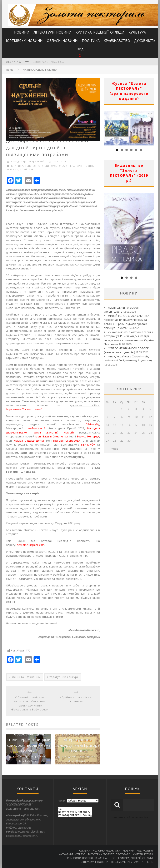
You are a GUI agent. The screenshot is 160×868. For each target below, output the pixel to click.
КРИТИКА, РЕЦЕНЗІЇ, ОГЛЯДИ (100, 32)
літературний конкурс (63, 677)
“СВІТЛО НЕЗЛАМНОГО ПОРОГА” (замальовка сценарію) (127, 350)
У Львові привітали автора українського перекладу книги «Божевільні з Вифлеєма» (29, 703)
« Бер (115, 449)
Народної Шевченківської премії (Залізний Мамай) (53, 430)
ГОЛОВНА (84, 851)
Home (10, 70)
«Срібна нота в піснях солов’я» (76, 699)
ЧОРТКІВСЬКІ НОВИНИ (24, 41)
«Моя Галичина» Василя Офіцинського (62, 62)
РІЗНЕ (149, 862)
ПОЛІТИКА (91, 41)
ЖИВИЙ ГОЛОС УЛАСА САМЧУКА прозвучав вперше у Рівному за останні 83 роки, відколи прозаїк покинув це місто (127, 322)
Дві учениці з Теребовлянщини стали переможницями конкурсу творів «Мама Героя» (29, 740)
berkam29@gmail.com (31, 545)
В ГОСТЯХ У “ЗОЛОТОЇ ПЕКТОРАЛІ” (109, 854)
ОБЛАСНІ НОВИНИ (62, 41)
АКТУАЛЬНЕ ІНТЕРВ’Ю (72, 854)
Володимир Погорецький (28, 161)
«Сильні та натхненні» (25, 677)
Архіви (62, 800)
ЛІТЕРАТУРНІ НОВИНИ (52, 32)
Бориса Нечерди (88, 436)
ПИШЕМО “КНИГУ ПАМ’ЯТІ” (127, 862)
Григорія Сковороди (67, 441)
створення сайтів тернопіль (129, 817)
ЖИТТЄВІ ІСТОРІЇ (143, 854)
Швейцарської (35, 428)
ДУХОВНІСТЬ (145, 41)
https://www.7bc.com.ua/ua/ (24, 409)
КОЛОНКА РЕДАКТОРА (107, 851)
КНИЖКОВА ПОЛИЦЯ (80, 858)
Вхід (80, 49)
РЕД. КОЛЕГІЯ (145, 851)
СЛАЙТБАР (27, 169)
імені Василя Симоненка (51, 436)
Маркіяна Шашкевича (29, 441)
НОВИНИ (22, 32)
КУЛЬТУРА (137, 32)
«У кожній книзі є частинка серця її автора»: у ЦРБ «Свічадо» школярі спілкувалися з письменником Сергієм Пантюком (129, 338)
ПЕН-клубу (92, 424)
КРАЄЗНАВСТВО (117, 41)
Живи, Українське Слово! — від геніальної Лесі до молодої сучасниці (128, 358)
